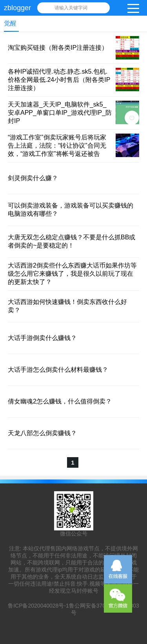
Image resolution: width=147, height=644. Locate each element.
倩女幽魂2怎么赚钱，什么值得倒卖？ (60, 401)
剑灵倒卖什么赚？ (33, 178)
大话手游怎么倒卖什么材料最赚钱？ (58, 370)
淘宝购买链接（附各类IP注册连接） (58, 48)
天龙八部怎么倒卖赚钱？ (42, 433)
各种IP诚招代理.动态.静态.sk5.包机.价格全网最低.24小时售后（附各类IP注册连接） (59, 80)
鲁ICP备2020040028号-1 (38, 606)
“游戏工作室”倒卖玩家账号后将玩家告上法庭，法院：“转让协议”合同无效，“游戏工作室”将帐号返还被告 (57, 146)
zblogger (17, 8)
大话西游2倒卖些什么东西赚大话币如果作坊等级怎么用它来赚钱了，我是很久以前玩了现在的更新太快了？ (72, 274)
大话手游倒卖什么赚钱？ (42, 338)
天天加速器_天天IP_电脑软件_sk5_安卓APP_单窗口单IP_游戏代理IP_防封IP (60, 113)
